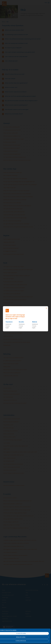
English (7, 328)
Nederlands (8, 324)
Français (8, 326)
